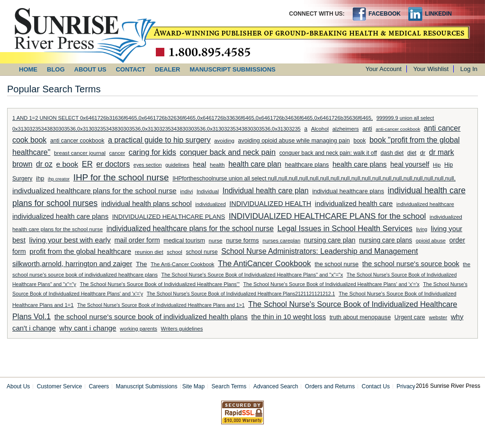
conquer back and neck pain (228, 152)
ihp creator (59, 179)
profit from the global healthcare (80, 251)
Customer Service (59, 386)
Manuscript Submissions (146, 386)
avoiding (224, 141)
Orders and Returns (330, 386)
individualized (210, 204)
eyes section (148, 165)
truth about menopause (360, 317)
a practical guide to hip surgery (159, 140)
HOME (28, 69)
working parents (139, 329)
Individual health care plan (266, 191)
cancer (117, 153)
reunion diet (149, 252)
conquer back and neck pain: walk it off (328, 153)
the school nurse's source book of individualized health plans (151, 317)
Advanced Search (276, 386)
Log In (469, 69)
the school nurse (337, 264)
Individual (208, 191)
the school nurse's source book (411, 264)
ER (87, 164)
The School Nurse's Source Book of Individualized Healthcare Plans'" (159, 284)
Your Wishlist (431, 69)
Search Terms (229, 386)
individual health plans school (147, 204)
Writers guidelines (182, 329)
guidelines (177, 165)
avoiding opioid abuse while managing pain (294, 141)
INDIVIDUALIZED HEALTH (270, 204)
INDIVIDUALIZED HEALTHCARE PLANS (169, 217)
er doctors (113, 164)
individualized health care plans (60, 216)
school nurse (202, 252)
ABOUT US (90, 69)
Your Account (384, 69)
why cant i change (88, 328)
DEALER (167, 69)
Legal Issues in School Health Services (345, 228)
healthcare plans (307, 165)
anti (367, 129)
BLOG (56, 69)
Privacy (406, 386)
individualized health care (354, 204)
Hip (437, 165)
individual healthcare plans (348, 191)
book (359, 141)
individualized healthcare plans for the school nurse (190, 228)
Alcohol (320, 129)
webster (438, 317)
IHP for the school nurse (121, 177)
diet (412, 153)
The (141, 264)
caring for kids (153, 152)
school (175, 252)
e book (67, 164)
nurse (216, 240)
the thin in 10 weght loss (288, 317)
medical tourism (184, 241)
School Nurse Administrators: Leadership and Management (319, 251)
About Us (18, 386)
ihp (40, 178)
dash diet (392, 153)
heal (199, 164)
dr (423, 153)
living (422, 229)
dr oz (44, 164)
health (217, 165)
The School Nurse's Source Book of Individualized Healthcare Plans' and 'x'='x (332, 284)
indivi (186, 191)
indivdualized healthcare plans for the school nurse (94, 191)
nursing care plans (386, 240)
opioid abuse (431, 241)
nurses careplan (281, 241)
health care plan (255, 164)
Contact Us (376, 386)
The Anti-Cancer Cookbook (183, 264)
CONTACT (130, 69)
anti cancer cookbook (77, 141)
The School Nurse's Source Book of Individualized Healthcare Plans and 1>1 (161, 305)
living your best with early (70, 240)
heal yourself (410, 164)
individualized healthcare (425, 204)
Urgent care (410, 317)
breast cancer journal (80, 153)
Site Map (193, 386)
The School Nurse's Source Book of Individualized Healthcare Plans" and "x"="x (252, 275)
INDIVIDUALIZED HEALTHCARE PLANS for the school (327, 216)
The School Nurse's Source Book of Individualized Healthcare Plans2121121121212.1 (241, 294)
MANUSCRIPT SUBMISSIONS (233, 69)
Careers (99, 386)
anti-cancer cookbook (398, 129)
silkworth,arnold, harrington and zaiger (72, 264)
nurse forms (242, 240)
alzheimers (346, 129)
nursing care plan (330, 240)
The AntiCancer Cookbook (264, 264)
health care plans (359, 164)
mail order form (137, 240)
